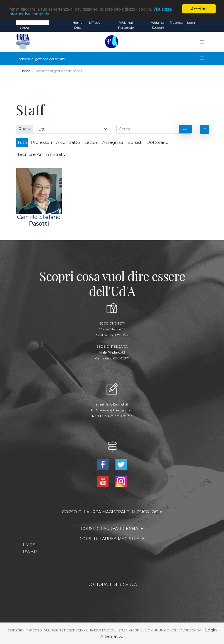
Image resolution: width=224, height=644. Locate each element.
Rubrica (176, 22)
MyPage (93, 22)
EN (203, 23)
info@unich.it (117, 404)
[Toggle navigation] (202, 42)
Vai (186, 129)
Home (25, 71)
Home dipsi (77, 25)
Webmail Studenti (158, 25)
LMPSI (30, 545)
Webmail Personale (126, 25)
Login (192, 22)
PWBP (30, 551)
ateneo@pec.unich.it (116, 410)
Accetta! (199, 9)
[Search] (33, 22)
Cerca (24, 28)
